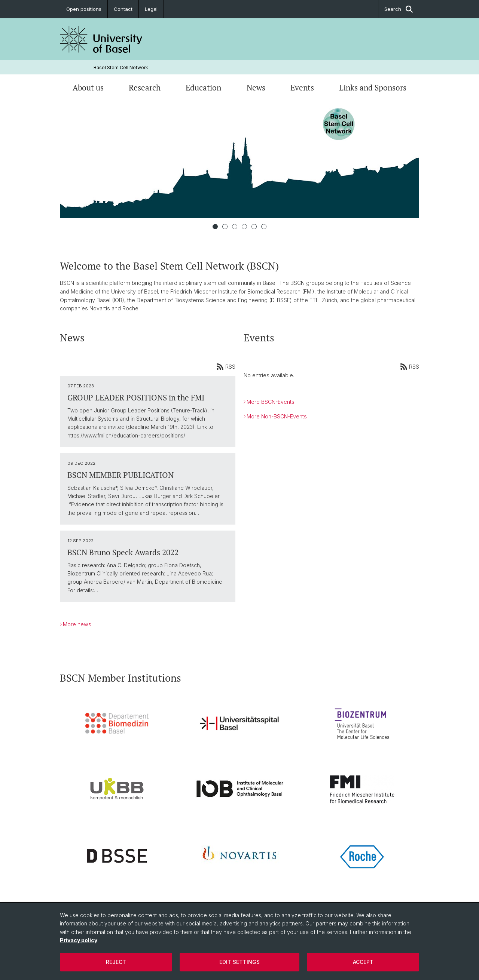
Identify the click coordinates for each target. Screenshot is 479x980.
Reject (116, 962)
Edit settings (239, 962)
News (256, 87)
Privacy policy (79, 940)
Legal (151, 9)
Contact (123, 9)
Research (145, 87)
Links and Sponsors (373, 87)
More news (77, 624)
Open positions (84, 9)
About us (88, 87)
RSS (226, 367)
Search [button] (399, 9)
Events (302, 87)
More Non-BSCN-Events (277, 416)
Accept (363, 962)
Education (203, 87)
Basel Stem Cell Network (121, 67)
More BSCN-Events (271, 402)
